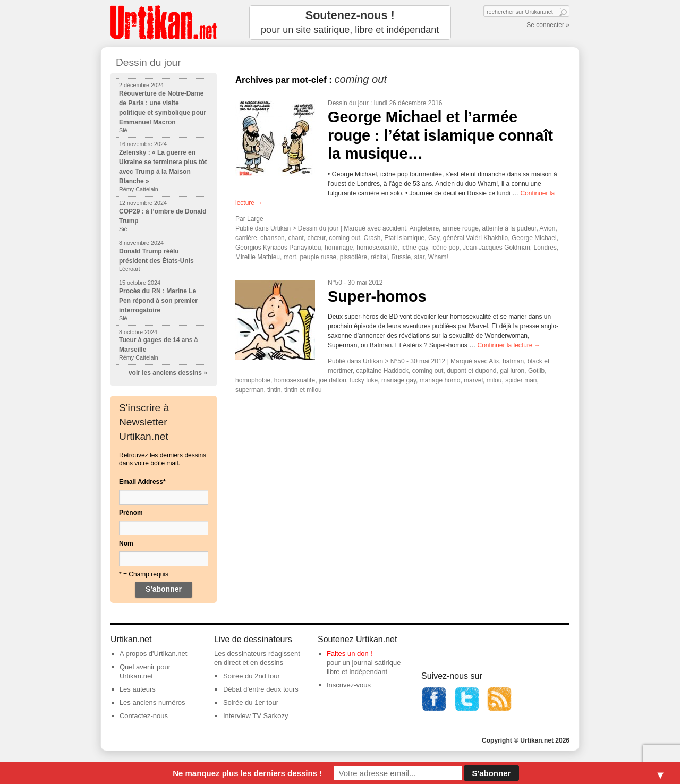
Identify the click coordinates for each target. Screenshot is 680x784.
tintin (274, 390)
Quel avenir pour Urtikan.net (145, 671)
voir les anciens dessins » (168, 373)
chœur (316, 238)
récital (379, 257)
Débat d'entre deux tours (261, 689)
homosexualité (377, 248)
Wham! (438, 257)
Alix (494, 361)
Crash (372, 238)
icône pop (445, 248)
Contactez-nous (144, 716)
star (419, 257)
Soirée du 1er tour (251, 702)
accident (394, 228)
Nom (126, 543)
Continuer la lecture (509, 345)
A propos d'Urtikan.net (154, 654)
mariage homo (440, 380)
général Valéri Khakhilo (476, 238)
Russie (401, 257)
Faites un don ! (350, 654)
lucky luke (364, 380)
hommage (339, 248)
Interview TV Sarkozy (256, 716)
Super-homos (377, 296)
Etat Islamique (404, 238)
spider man (521, 380)
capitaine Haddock (382, 371)
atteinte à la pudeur (509, 228)
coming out (345, 238)
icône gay (414, 248)
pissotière (354, 257)
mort (290, 257)
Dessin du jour (348, 103)
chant (296, 238)
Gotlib (536, 371)
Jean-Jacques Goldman (496, 248)
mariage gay (399, 380)
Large (255, 219)
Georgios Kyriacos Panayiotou (278, 248)
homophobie (253, 380)
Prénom (131, 513)
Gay (434, 238)
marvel (473, 380)
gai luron (512, 371)
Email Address (142, 482)
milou (494, 380)
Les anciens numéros (152, 702)
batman (513, 361)
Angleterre (424, 228)
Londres (545, 248)
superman (249, 390)
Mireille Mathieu (258, 257)
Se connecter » (548, 25)
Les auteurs (138, 689)
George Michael (534, 238)
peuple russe (318, 257)
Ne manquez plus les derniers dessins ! (247, 773)
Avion (548, 228)
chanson (272, 238)
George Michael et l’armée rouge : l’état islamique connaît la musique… (440, 135)
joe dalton (333, 380)
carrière (246, 238)
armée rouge (461, 228)
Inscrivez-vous (349, 685)
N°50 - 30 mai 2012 (355, 283)
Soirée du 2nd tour (252, 676)
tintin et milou (303, 390)
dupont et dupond (471, 371)
